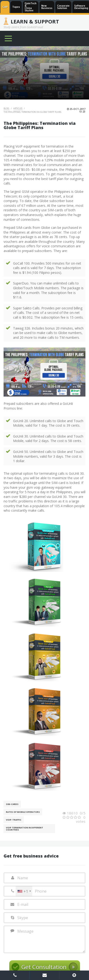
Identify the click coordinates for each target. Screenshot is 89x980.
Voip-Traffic (14, 820)
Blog (7, 108)
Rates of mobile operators (23, 812)
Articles (18, 108)
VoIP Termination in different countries (25, 829)
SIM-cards (12, 804)
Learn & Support (35, 21)
